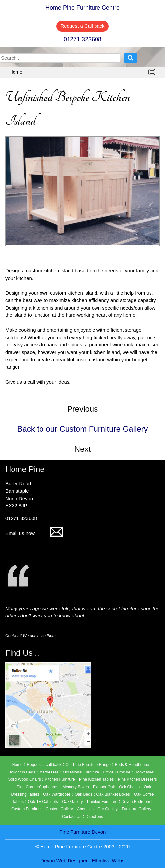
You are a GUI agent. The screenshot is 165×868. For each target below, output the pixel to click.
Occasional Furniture (81, 772)
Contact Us (72, 817)
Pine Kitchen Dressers (137, 779)
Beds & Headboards (132, 765)
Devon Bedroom (136, 802)
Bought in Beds (22, 772)
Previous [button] (82, 409)
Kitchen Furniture (60, 779)
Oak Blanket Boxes (113, 794)
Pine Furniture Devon (83, 832)
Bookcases (144, 772)
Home (16, 72)
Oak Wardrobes (57, 794)
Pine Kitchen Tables (96, 779)
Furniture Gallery (136, 809)
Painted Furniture (102, 802)
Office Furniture (117, 772)
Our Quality (108, 809)
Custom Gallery (59, 809)
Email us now (34, 533)
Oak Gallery (72, 802)
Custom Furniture (27, 809)
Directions (94, 817)
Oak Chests (129, 787)
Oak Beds (83, 794)
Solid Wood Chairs (24, 779)
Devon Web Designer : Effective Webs (82, 861)
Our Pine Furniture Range (88, 765)
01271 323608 (82, 39)
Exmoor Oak (104, 787)
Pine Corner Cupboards (38, 787)
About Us (85, 809)
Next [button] (82, 449)
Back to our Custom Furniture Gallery (82, 429)
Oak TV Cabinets (43, 802)
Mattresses (49, 772)
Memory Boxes (75, 787)
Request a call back (44, 765)
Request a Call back (82, 26)
